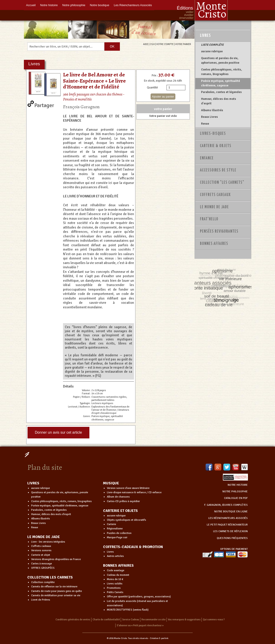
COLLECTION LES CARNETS (50, 577)
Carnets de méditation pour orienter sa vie (56, 595)
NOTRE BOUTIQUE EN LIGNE (231, 512)
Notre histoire (49, 5)
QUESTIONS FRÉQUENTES (232, 538)
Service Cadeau (131, 620)
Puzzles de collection (119, 533)
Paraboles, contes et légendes (221, 92)
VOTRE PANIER (183, 44)
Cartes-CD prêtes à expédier (123, 501)
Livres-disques (213, 134)
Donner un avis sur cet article (58, 432)
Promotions (114, 588)
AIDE (146, 44)
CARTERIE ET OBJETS (120, 511)
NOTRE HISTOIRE (238, 485)
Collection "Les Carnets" (222, 183)
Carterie (111, 524)
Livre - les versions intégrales (48, 542)
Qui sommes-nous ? (214, 620)
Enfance (207, 158)
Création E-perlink (159, 638)
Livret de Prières (41, 600)
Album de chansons (118, 497)
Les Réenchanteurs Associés (133, 5)
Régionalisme (115, 529)
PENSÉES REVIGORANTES (219, 231)
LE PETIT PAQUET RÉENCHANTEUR (227, 525)
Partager (44, 104)
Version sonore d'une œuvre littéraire (128, 488)
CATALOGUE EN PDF (236, 498)
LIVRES (33, 483)
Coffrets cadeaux (41, 546)
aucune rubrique (212, 51)
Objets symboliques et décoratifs (126, 520)
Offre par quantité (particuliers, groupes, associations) (139, 597)
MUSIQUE (111, 483)
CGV (152, 44)
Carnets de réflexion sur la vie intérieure (54, 587)
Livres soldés (115, 584)
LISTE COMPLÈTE (212, 45)
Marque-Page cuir (117, 537)
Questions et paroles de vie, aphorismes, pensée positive (220, 60)
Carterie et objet (41, 555)
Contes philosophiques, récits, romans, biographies (222, 72)
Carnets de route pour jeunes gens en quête (57, 591)
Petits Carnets (115, 592)
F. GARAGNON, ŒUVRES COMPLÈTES (226, 505)
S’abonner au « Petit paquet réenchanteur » (140, 625)
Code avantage (116, 570)
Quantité (152, 88)
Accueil (31, 5)
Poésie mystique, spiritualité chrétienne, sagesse (221, 83)
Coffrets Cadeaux (215, 195)
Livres (205, 36)
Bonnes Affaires (214, 244)
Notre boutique (100, 5)
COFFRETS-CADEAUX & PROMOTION (133, 547)
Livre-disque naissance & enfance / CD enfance (134, 492)
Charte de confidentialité (106, 620)
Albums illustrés (212, 110)
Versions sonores (41, 550)
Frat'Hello (209, 219)
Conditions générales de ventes (73, 620)
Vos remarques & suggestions (184, 620)
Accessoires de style (218, 170)
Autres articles (115, 556)
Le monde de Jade (214, 207)
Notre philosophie (74, 5)
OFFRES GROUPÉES (43, 568)
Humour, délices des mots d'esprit (219, 101)
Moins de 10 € (115, 579)
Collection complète (43, 582)
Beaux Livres (209, 117)
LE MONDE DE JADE (44, 537)
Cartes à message (42, 564)
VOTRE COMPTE (165, 44)
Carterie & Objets (216, 146)
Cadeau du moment (118, 575)
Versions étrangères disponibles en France (56, 559)
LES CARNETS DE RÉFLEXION (230, 531)
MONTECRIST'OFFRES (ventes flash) (128, 610)
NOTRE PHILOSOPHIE (235, 492)
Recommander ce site (154, 620)
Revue (205, 124)
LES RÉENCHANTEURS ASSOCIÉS (228, 518)
